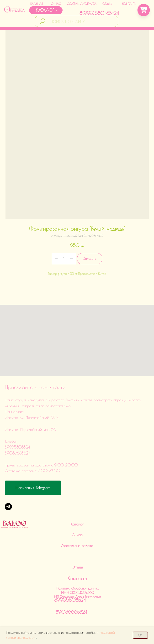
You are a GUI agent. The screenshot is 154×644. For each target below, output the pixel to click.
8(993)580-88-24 (99, 13)
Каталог (77, 524)
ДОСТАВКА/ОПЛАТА (82, 4)
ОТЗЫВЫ (107, 4)
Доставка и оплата (77, 546)
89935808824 (70, 600)
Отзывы (77, 567)
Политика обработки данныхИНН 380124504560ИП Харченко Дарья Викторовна (78, 593)
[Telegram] (8, 507)
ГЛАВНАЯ (37, 4)
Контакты (77, 578)
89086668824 (71, 612)
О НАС (56, 4)
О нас (77, 535)
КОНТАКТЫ (129, 4)
